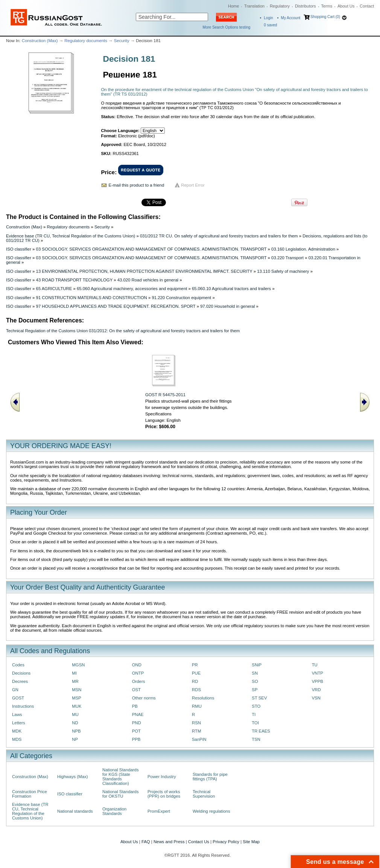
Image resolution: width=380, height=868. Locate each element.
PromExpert (159, 811)
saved (270, 25)
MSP (77, 698)
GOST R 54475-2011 (165, 395)
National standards (75, 811)
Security (122, 41)
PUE (196, 673)
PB (135, 706)
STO (256, 706)
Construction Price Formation (30, 794)
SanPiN (199, 739)
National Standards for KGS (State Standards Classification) (121, 777)
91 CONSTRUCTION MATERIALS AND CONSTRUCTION (92, 298)
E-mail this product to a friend (137, 185)
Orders (139, 681)
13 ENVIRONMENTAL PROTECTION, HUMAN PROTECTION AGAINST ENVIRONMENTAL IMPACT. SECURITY (144, 271)
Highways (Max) (72, 777)
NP (75, 739)
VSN (316, 698)
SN (255, 673)
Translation (254, 6)
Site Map (251, 842)
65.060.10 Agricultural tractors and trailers (231, 289)
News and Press (169, 842)
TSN (256, 739)
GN (15, 690)
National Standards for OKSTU (121, 794)
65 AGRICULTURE (54, 289)
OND (137, 665)
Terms (327, 6)
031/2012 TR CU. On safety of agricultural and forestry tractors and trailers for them (219, 236)
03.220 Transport (287, 258)
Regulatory (280, 6)
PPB (136, 739)
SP (255, 690)
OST (136, 690)
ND (75, 723)
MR (75, 681)
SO (255, 681)
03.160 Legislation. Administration (303, 249)
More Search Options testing (227, 27)
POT (136, 731)
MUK (77, 706)
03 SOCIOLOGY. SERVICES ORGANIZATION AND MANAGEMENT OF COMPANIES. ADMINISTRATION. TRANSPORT (151, 249)
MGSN (78, 665)
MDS (17, 739)
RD (195, 681)
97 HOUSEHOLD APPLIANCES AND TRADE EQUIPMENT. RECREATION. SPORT (116, 306)
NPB (76, 731)
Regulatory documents (86, 41)
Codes (18, 665)
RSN (196, 723)
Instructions (23, 706)
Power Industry (162, 777)
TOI (255, 723)
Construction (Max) (40, 41)
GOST (18, 698)
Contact (367, 6)
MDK (17, 731)
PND (137, 723)
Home (233, 6)
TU (315, 665)
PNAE (138, 714)
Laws (17, 714)
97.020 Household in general (227, 306)
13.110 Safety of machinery (283, 271)
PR (195, 665)
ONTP (138, 673)
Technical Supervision (204, 794)
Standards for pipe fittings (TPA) (210, 777)
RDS (196, 690)
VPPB (318, 681)
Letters (19, 723)
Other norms (144, 698)
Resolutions (203, 698)
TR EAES (261, 731)
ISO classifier (19, 249)
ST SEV (259, 698)
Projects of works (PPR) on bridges (164, 794)
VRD (316, 690)
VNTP (318, 673)
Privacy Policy (226, 842)
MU (75, 714)
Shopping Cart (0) (325, 17)
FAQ (146, 842)
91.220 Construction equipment (181, 298)
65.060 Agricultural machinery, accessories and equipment (132, 289)
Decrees (20, 681)
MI (74, 673)
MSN (77, 690)
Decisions (21, 673)
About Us (346, 6)
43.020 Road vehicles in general (148, 280)
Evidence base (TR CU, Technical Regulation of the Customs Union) (71, 236)
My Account (291, 18)
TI (254, 714)
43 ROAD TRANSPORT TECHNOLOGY (74, 280)
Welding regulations (211, 811)
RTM (196, 731)
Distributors (306, 6)
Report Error (193, 185)
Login (268, 18)
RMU (197, 706)
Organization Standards (114, 811)
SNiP (257, 665)
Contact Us (199, 842)
